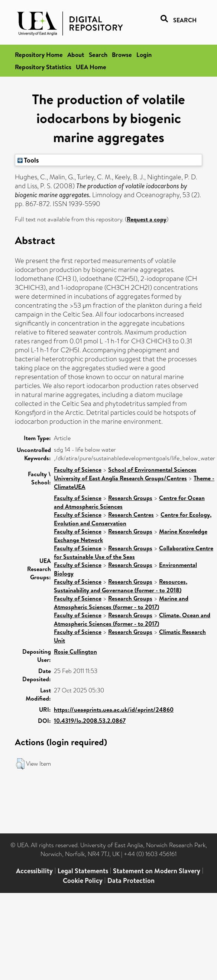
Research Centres (131, 515)
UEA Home (91, 67)
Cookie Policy (83, 880)
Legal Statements (83, 871)
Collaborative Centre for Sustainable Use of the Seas (134, 552)
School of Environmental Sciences (152, 470)
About (76, 55)
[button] (20, 764)
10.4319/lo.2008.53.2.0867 (90, 721)
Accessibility (34, 871)
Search (98, 55)
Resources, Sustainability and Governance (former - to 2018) (121, 586)
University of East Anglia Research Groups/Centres (120, 478)
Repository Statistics (43, 67)
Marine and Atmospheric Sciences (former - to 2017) (121, 603)
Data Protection (131, 880)
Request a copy (147, 219)
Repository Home (39, 55)
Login (144, 55)
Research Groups (130, 498)
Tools (28, 160)
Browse (122, 55)
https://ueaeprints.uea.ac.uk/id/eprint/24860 (114, 710)
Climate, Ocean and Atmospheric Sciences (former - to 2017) (132, 619)
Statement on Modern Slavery (157, 871)
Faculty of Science (78, 470)
